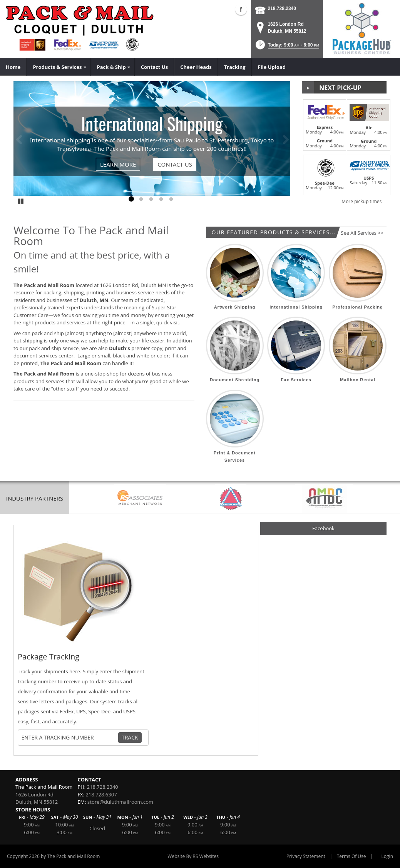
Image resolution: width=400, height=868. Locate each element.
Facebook (323, 528)
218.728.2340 (282, 8)
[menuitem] (13, 67)
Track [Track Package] (130, 737)
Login (387, 856)
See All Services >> (362, 233)
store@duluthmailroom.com (120, 802)
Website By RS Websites (193, 856)
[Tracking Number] (70, 738)
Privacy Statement (306, 856)
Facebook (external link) (241, 9)
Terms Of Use (351, 856)
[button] (287, 47)
